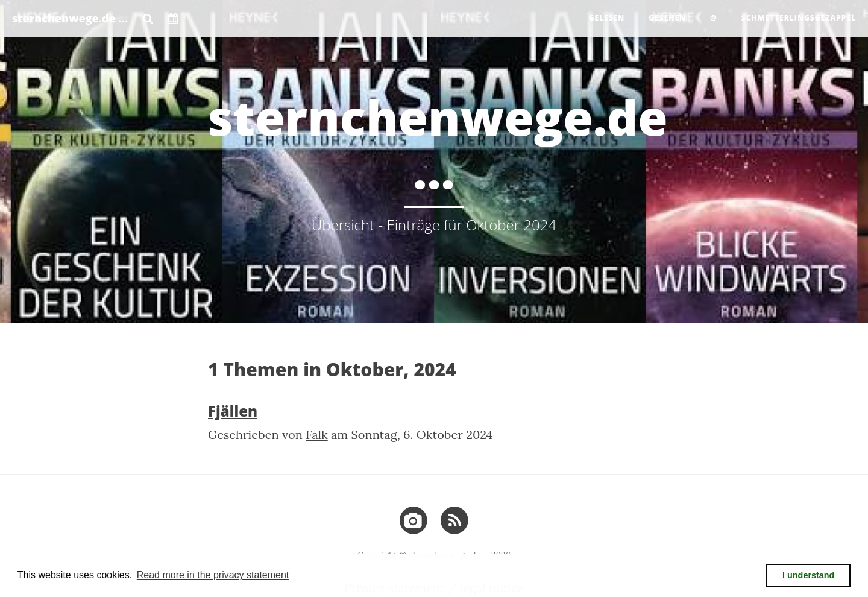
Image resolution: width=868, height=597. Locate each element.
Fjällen (233, 411)
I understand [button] (808, 575)
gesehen (667, 18)
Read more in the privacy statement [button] (213, 575)
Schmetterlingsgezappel (799, 18)
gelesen (607, 18)
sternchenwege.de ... (70, 18)
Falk (317, 434)
